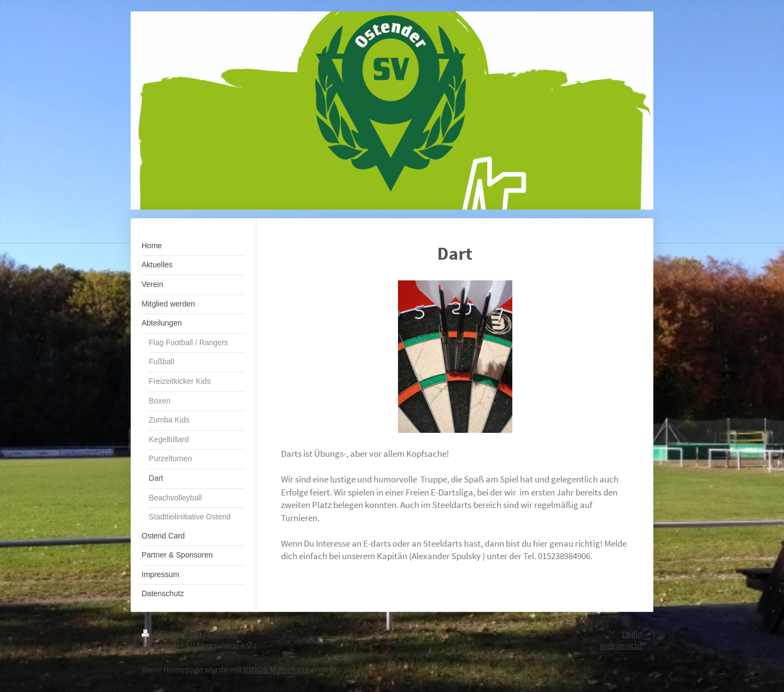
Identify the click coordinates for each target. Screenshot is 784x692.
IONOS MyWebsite (276, 669)
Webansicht (621, 645)
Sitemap (223, 634)
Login (632, 634)
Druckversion (173, 634)
